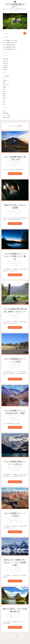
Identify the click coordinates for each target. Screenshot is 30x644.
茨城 (4, 100)
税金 (4, 96)
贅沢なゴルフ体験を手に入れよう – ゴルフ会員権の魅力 (15, 562)
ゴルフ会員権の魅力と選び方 (9, 45)
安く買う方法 (6, 85)
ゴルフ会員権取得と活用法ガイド (10, 43)
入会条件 (5, 80)
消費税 (4, 94)
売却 (4, 83)
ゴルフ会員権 (6, 76)
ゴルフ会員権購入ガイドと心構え (10, 40)
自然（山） (5, 98)
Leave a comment (15, 166)
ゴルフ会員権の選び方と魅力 (9, 47)
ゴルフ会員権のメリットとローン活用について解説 (15, 256)
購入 (4, 104)
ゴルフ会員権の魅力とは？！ (15, 6)
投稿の (5, 113)
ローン (4, 78)
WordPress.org (6, 117)
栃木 (4, 89)
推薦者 (4, 87)
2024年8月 (5, 67)
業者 (4, 91)
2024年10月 (5, 63)
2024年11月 (5, 61)
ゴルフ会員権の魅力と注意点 (9, 49)
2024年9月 (5, 65)
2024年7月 (5, 70)
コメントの (6, 115)
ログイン (5, 111)
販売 (4, 102)
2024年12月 (5, 59)
